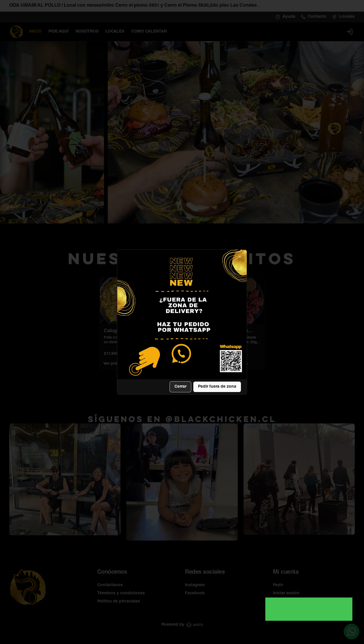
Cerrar (180, 387)
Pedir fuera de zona (217, 387)
